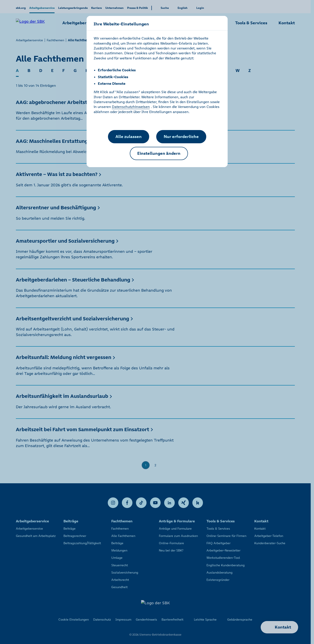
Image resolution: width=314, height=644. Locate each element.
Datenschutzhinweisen (131, 107)
